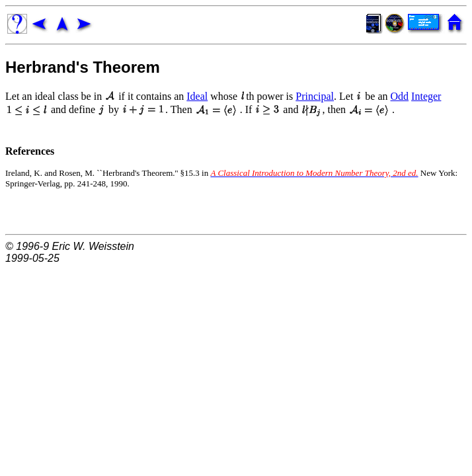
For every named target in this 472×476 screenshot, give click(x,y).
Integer (426, 96)
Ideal (197, 96)
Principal (315, 96)
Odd (400, 96)
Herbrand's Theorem (83, 67)
